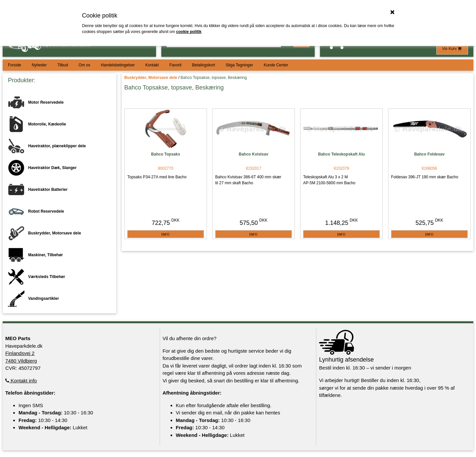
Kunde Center (276, 65)
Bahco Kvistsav (253, 154)
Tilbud (62, 65)
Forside (15, 65)
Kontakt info (21, 381)
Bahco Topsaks (166, 154)
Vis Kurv (452, 49)
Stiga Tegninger (239, 65)
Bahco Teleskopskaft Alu (341, 154)
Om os (84, 65)
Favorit (175, 65)
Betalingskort (203, 65)
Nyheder (39, 65)
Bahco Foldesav (429, 154)
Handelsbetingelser (118, 65)
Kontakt (152, 65)
